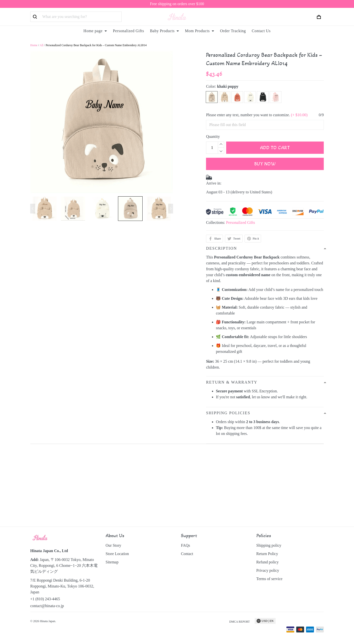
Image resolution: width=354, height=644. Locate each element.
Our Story (114, 545)
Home (34, 45)
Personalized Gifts (128, 31)
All (41, 45)
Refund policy (268, 562)
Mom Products (199, 31)
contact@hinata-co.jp (47, 606)
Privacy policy (268, 570)
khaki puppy (228, 86)
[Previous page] (33, 209)
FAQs (185, 545)
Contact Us (261, 31)
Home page (95, 31)
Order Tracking (233, 31)
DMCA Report (239, 622)
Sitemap (112, 562)
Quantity (213, 136)
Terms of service (269, 579)
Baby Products (164, 31)
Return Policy (267, 554)
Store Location (117, 554)
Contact (187, 554)
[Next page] (171, 209)
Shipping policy (269, 545)
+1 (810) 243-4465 (45, 599)
